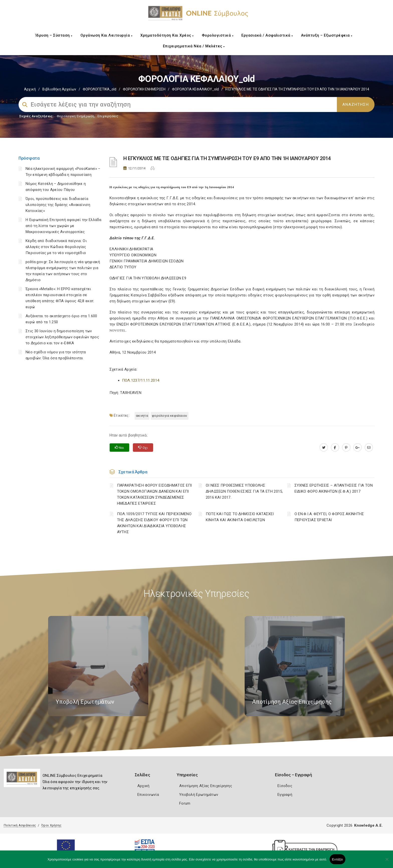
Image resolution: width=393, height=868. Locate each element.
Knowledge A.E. (368, 825)
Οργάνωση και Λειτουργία (107, 35)
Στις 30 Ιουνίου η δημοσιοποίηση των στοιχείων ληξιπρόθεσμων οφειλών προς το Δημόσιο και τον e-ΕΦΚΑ (62, 337)
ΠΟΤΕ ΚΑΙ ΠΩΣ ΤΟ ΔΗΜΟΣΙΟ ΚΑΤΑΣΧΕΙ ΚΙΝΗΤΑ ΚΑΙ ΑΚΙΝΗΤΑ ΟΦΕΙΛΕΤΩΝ (240, 517)
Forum (185, 803)
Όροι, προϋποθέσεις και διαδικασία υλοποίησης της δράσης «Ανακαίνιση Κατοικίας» (58, 205)
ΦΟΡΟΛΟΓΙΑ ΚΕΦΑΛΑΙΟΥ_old (195, 89)
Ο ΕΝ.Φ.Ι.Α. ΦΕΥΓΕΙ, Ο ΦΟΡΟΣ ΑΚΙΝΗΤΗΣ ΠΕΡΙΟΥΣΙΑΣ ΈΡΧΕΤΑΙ (329, 517)
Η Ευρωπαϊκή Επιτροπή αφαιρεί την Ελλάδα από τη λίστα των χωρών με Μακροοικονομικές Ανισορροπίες (64, 226)
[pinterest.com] (346, 448)
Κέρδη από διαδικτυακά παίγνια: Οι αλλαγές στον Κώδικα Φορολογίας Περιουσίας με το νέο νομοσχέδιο (56, 247)
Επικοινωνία (148, 795)
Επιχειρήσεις (108, 116)
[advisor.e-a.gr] (369, 448)
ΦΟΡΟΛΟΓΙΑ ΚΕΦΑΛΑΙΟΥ (170, 416)
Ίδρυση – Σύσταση (54, 35)
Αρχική (30, 89)
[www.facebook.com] (335, 448)
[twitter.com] (324, 448)
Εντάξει (338, 859)
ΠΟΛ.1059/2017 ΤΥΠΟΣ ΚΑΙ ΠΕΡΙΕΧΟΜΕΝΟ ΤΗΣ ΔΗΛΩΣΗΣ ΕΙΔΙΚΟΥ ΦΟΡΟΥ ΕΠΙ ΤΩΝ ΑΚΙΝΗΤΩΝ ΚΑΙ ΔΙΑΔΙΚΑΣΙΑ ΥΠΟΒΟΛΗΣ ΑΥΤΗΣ (154, 523)
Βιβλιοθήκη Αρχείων (59, 89)
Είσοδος (285, 786)
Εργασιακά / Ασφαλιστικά (267, 35)
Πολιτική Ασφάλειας (20, 825)
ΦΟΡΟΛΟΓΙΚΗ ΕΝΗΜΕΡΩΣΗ (144, 89)
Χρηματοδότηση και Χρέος (167, 35)
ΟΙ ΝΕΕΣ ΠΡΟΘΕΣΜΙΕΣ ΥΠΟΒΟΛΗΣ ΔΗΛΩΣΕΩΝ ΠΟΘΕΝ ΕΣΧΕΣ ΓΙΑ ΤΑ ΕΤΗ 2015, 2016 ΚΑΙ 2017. (244, 491)
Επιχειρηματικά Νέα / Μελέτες (194, 46)
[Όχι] (387, 862)
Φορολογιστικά (218, 35)
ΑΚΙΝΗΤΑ (142, 416)
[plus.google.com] (358, 448)
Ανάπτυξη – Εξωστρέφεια (327, 35)
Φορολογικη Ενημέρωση (76, 116)
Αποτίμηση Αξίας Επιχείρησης (206, 786)
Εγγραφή (285, 795)
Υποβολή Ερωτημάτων (199, 795)
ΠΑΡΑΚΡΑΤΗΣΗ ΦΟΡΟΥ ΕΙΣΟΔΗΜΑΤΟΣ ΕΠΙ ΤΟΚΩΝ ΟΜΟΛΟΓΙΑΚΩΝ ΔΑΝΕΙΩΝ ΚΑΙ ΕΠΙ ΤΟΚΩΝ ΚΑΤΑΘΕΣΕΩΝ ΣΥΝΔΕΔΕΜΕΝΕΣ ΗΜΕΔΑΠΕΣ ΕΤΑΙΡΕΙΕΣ (155, 494)
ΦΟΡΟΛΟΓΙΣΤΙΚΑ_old (100, 89)
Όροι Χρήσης (51, 825)
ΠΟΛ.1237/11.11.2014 (141, 380)
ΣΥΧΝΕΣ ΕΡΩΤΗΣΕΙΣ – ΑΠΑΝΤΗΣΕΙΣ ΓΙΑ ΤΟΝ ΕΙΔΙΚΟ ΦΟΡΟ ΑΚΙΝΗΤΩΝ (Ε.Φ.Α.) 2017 (334, 488)
